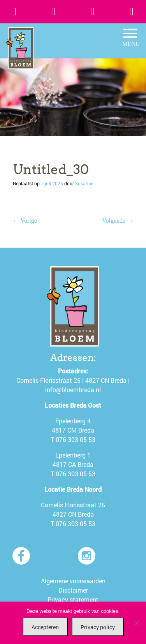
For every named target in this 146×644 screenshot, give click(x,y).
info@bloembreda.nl (73, 390)
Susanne (84, 183)
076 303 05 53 (76, 439)
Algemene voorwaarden (73, 581)
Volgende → (118, 221)
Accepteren (45, 627)
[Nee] (136, 623)
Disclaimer (73, 590)
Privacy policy (98, 627)
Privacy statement (73, 599)
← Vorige (25, 221)
